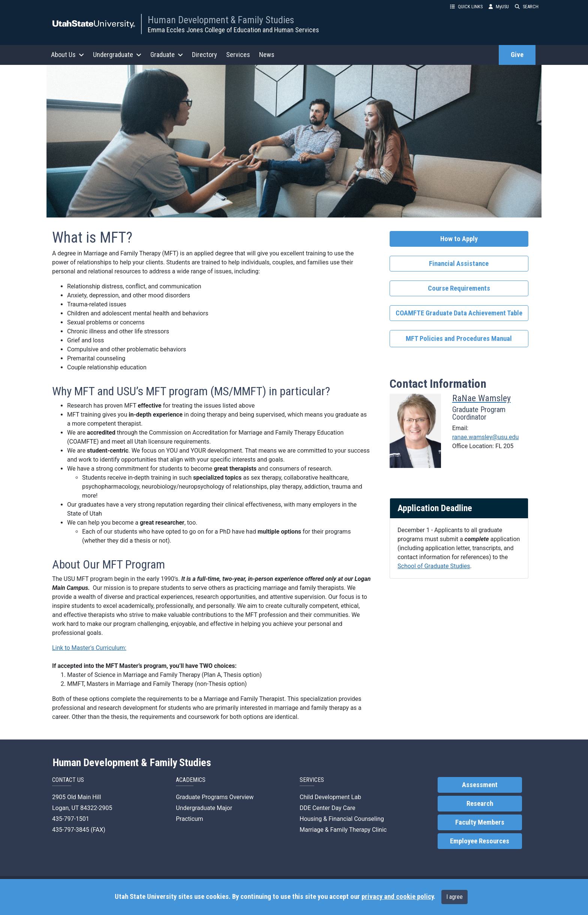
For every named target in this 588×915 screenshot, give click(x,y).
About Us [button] (67, 55)
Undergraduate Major (204, 808)
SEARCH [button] (527, 7)
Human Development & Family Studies (221, 20)
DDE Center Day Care (327, 808)
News (267, 55)
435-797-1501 (71, 819)
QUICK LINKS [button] (466, 7)
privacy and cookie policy (397, 897)
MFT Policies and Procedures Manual (459, 339)
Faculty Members (480, 822)
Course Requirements (459, 288)
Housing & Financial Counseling (342, 819)
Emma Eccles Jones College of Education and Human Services (233, 30)
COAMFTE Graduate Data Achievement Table (459, 313)
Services (238, 55)
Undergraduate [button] (117, 55)
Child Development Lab (330, 797)
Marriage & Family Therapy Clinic (343, 830)
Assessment (480, 785)
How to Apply (459, 239)
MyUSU (499, 7)
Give (517, 55)
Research (480, 804)
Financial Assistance (459, 264)
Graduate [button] (167, 55)
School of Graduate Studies (434, 566)
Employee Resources (480, 841)
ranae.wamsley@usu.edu (486, 437)
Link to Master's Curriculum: (89, 648)
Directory (205, 55)
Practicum (190, 819)
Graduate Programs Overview (215, 797)
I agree (454, 897)
